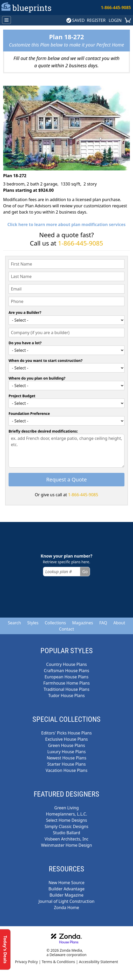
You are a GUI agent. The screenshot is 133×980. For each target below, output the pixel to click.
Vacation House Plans (66, 770)
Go (85, 572)
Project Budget (22, 396)
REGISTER (96, 20)
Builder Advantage (66, 889)
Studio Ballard (66, 833)
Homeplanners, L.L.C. (66, 814)
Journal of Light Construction (67, 901)
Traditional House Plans (66, 689)
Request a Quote (66, 479)
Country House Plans (66, 664)
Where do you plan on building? (37, 378)
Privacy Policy (26, 962)
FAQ (103, 623)
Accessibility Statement (99, 962)
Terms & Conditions (58, 962)
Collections (55, 623)
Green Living (66, 808)
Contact (67, 629)
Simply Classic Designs (66, 826)
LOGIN (115, 20)
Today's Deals (5, 949)
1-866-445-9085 (116, 8)
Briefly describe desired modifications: (43, 431)
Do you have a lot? (25, 343)
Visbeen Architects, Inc (66, 839)
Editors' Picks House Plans (66, 733)
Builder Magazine (66, 895)
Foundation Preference (29, 413)
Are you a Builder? (25, 312)
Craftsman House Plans (66, 671)
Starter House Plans (66, 764)
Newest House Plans (66, 758)
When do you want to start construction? (45, 360)
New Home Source (66, 883)
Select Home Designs (66, 820)
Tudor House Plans (66, 696)
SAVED (76, 20)
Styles (33, 623)
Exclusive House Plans (66, 739)
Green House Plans (66, 745)
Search (14, 623)
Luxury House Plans (66, 752)
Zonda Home (66, 908)
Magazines (83, 623)
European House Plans (66, 677)
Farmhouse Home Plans (66, 683)
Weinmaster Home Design (66, 845)
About (119, 623)
